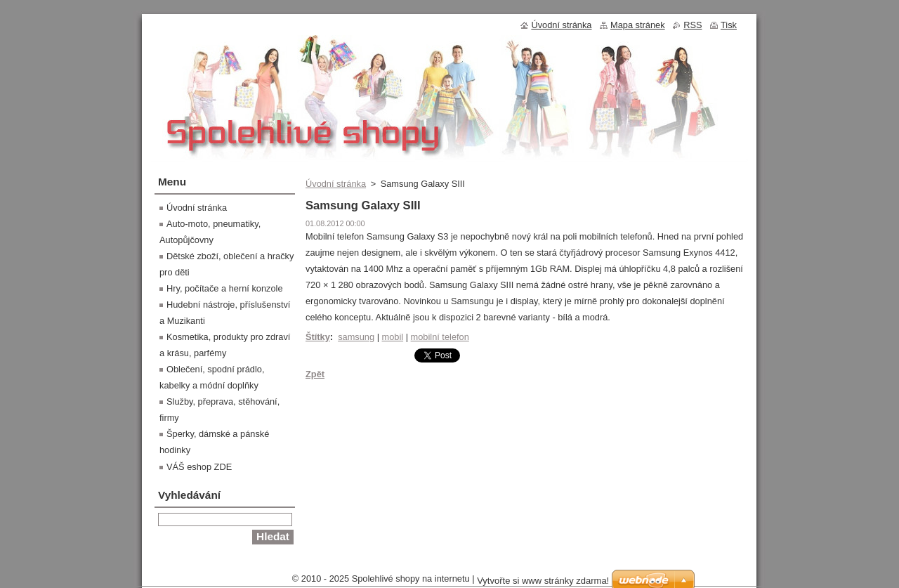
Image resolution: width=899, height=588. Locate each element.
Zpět (315, 374)
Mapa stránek (638, 25)
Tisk (729, 25)
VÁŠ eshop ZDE (199, 467)
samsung (356, 337)
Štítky (318, 337)
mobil (393, 337)
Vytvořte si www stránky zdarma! (543, 581)
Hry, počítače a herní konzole (225, 288)
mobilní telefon (440, 337)
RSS (693, 25)
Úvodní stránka (336, 184)
